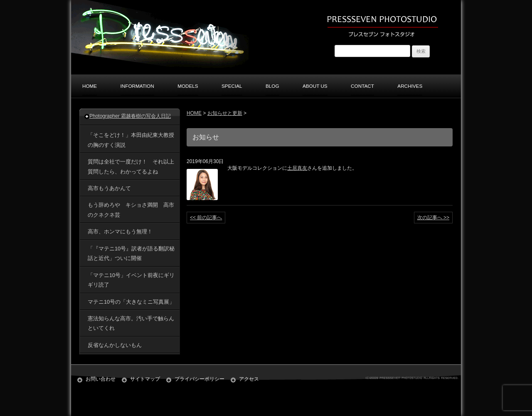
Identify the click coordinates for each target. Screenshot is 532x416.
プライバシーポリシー (199, 379)
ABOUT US (315, 86)
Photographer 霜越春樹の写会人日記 (130, 116)
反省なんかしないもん (115, 345)
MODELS (188, 86)
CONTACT (362, 86)
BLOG (272, 86)
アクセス (249, 379)
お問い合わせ (101, 379)
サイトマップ (145, 379)
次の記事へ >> (433, 218)
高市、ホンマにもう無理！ (120, 232)
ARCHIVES (410, 86)
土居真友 (297, 168)
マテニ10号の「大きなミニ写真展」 (131, 302)
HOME (90, 86)
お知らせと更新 (225, 113)
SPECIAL (232, 86)
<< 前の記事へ (206, 218)
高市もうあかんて (112, 188)
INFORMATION (137, 86)
